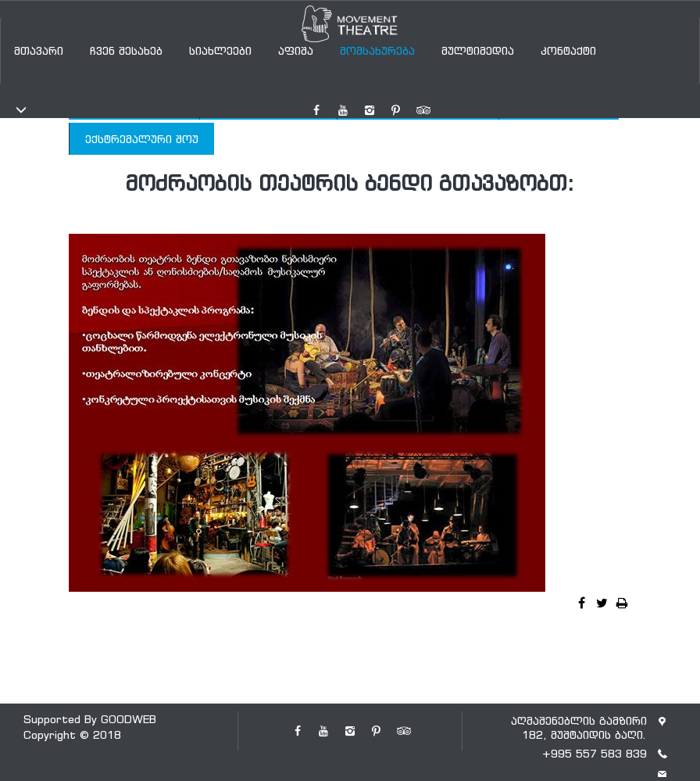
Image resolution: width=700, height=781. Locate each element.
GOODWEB (129, 719)
